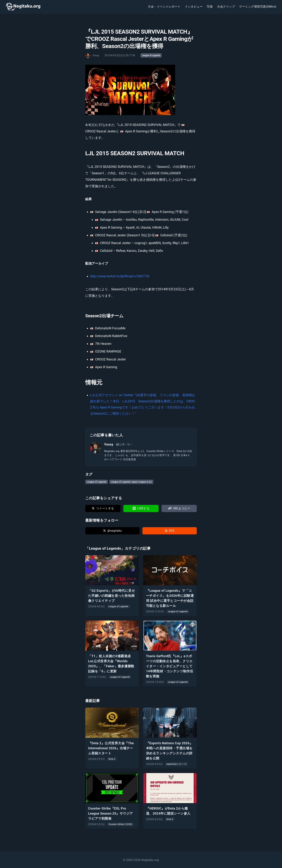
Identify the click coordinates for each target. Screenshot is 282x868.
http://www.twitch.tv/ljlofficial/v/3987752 (120, 276)
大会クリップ (226, 7)
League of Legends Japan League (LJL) (131, 482)
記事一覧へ (124, 444)
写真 (210, 7)
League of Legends (151, 55)
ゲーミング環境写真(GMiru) (258, 7)
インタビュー (194, 7)
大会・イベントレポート (164, 7)
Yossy (109, 444)
